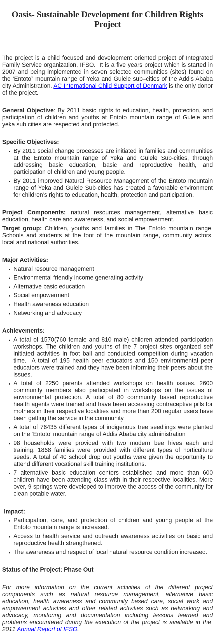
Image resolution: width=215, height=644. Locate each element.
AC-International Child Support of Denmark (110, 86)
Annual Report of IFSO (47, 629)
